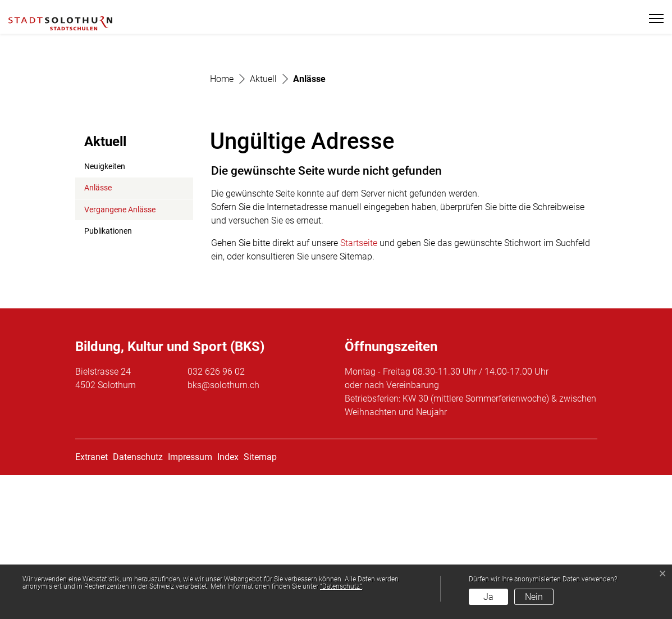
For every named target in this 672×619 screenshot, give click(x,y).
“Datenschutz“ (341, 586)
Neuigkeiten (105, 310)
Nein (534, 597)
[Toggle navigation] (652, 19)
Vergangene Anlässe (120, 354)
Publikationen (108, 376)
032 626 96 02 (216, 515)
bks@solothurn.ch (223, 529)
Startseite (359, 387)
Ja (488, 597)
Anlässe (111, 335)
